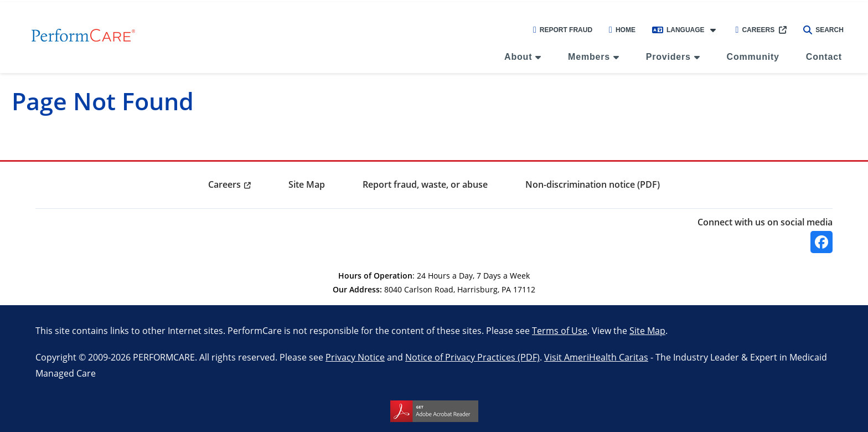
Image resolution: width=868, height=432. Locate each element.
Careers (755, 30)
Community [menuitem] (753, 57)
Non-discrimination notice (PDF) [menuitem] (593, 184)
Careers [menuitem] (224, 184)
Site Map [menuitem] (307, 184)
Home (622, 30)
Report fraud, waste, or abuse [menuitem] (425, 184)
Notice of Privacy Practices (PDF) (472, 357)
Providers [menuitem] (668, 57)
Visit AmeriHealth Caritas (596, 357)
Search (823, 30)
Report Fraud (563, 30)
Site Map (647, 330)
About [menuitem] (518, 57)
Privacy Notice (355, 357)
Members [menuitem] (589, 57)
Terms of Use (560, 330)
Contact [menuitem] (824, 57)
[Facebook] (821, 242)
